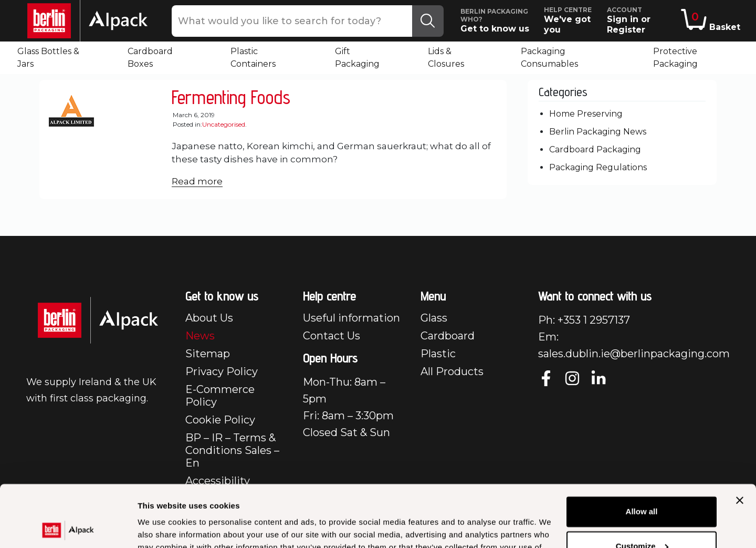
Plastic (438, 354)
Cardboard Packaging (595, 149)
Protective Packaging (675, 58)
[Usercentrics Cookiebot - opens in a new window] (68, 528)
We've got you (571, 20)
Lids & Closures (446, 58)
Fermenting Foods (231, 97)
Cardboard (448, 336)
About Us (209, 318)
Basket (711, 20)
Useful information (351, 318)
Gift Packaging (357, 58)
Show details (162, 527)
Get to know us (498, 20)
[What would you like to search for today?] (292, 21)
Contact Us (332, 336)
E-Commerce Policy (220, 396)
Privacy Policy (222, 371)
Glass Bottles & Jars (48, 58)
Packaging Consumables (549, 58)
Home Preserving (586, 114)
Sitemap (208, 354)
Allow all (642, 450)
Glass (434, 318)
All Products (452, 371)
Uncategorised (224, 124)
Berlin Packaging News (598, 132)
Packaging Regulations (598, 167)
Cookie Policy (220, 420)
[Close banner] (740, 439)
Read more (197, 181)
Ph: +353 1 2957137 (584, 320)
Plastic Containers (253, 58)
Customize (642, 484)
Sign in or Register (642, 20)
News (200, 336)
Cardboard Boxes (150, 58)
